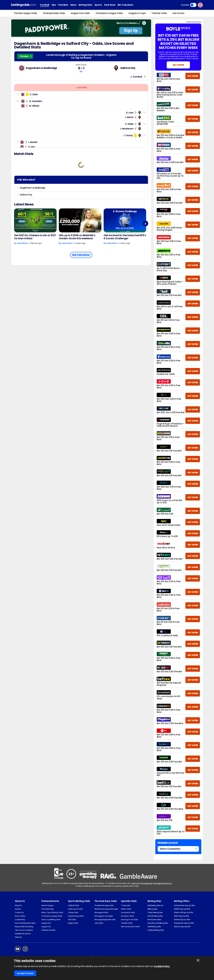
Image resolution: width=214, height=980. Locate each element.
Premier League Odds (26, 13)
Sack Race (110, 5)
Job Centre (99, 923)
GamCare (136, 883)
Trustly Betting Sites (155, 912)
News (73, 5)
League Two (46, 927)
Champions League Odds (109, 13)
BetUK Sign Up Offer (181, 916)
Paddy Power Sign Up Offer (184, 905)
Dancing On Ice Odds (130, 920)
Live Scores (179, 13)
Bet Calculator (126, 5)
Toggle (193, 5)
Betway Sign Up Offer (182, 927)
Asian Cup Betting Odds (51, 920)
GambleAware (146, 883)
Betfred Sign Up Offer (182, 920)
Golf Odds (72, 920)
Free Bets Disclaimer (23, 934)
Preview (24, 56)
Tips (53, 5)
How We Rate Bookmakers (25, 923)
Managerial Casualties (104, 916)
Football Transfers (48, 930)
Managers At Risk (101, 912)
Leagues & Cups (137, 13)
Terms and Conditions (24, 930)
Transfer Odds (159, 13)
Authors (18, 909)
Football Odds (73, 905)
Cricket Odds (73, 912)
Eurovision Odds (127, 916)
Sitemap (18, 937)
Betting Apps (153, 909)
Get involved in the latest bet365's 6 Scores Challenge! (125, 237)
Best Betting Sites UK (155, 905)
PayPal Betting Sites (155, 916)
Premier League (47, 905)
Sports (98, 5)
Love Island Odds (128, 912)
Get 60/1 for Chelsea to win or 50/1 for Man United (35, 237)
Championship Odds (54, 13)
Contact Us (19, 912)
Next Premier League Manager (106, 909)
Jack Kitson (22, 243)
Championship (48, 909)
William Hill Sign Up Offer (184, 912)
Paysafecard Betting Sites (158, 923)
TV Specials (126, 905)
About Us (18, 905)
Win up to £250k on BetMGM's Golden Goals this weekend (77, 237)
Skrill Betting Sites (154, 927)
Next (145, 224)
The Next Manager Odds (104, 905)
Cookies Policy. (162, 966)
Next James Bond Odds (130, 927)
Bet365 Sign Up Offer (182, 909)
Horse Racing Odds (76, 916)
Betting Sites (85, 5)
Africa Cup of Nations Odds (52, 912)
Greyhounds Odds (75, 909)
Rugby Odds (73, 923)
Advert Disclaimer (194, 22)
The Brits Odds (127, 923)
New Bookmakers (154, 920)
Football (44, 5)
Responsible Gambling (24, 927)
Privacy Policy (20, 916)
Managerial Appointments (105, 920)
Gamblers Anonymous (162, 883)
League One (46, 923)
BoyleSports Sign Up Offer (184, 923)
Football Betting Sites (156, 930)
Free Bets (63, 5)
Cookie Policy (20, 920)
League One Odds (80, 13)
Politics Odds (126, 909)
